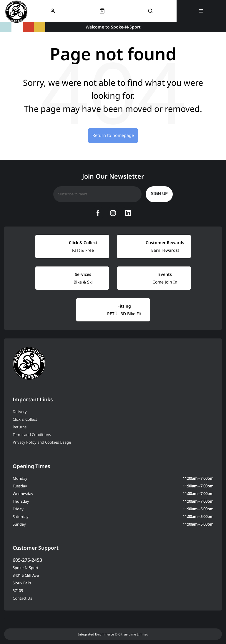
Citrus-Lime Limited (133, 634)
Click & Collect (25, 419)
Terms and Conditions (32, 435)
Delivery (20, 412)
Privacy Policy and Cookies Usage (42, 442)
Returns (20, 427)
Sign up (159, 193)
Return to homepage (113, 135)
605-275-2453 (27, 560)
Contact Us (22, 598)
